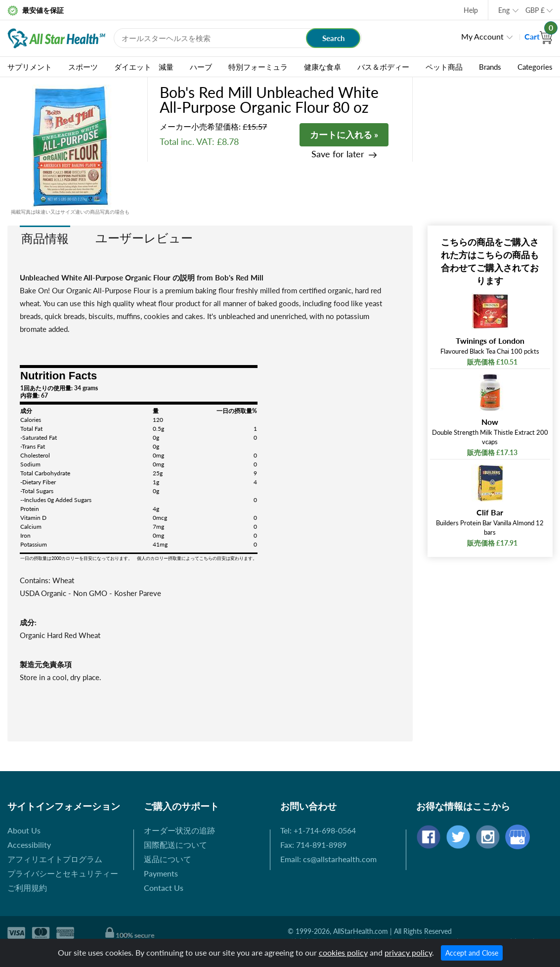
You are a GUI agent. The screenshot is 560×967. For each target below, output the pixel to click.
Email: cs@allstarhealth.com (328, 859)
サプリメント (30, 67)
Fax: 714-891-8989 (313, 845)
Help (471, 10)
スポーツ (83, 67)
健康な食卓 (323, 67)
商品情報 (45, 238)
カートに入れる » (344, 135)
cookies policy (343, 952)
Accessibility (29, 845)
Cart (538, 36)
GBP (535, 10)
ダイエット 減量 (144, 67)
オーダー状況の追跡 (179, 830)
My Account (482, 36)
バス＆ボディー (383, 67)
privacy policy (408, 952)
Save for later (338, 154)
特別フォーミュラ (258, 67)
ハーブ (201, 67)
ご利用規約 (27, 888)
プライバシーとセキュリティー (63, 873)
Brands (490, 67)
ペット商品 (444, 67)
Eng (504, 10)
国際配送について (175, 845)
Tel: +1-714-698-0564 (318, 830)
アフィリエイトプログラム (55, 859)
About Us (24, 830)
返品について (168, 859)
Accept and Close (472, 953)
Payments (161, 873)
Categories (535, 67)
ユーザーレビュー (144, 238)
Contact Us (164, 888)
